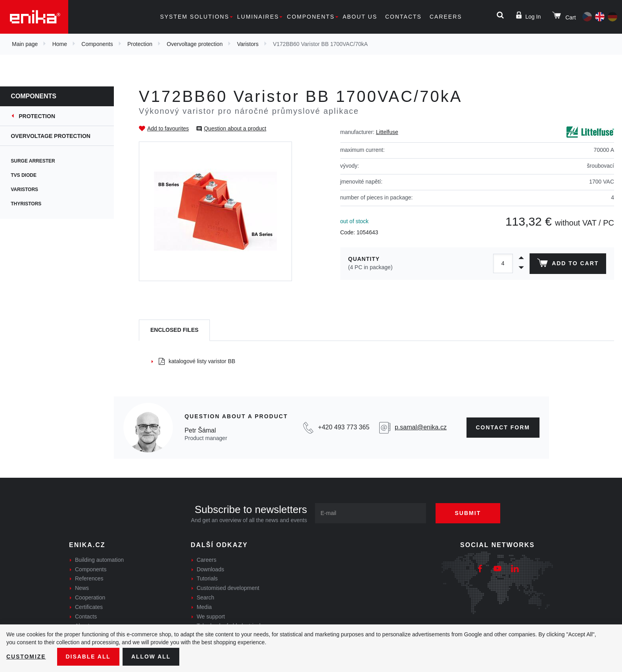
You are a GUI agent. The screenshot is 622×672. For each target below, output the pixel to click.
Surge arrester (38, 161)
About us (360, 17)
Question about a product (235, 128)
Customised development (228, 588)
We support (211, 616)
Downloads (210, 569)
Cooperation (90, 597)
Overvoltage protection (195, 44)
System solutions (194, 17)
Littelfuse (387, 132)
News (82, 588)
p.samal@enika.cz (421, 427)
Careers (446, 17)
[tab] (174, 330)
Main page (25, 44)
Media (204, 607)
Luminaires (258, 17)
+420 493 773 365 (344, 427)
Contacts (403, 17)
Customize (26, 657)
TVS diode (29, 175)
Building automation (99, 560)
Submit (468, 513)
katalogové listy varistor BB (197, 361)
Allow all (152, 657)
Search (205, 597)
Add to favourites (168, 128)
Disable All (88, 657)
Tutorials (207, 578)
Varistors (248, 44)
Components (311, 17)
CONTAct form (503, 427)
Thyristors (31, 204)
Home (60, 44)
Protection (140, 44)
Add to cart (568, 264)
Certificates (89, 607)
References (89, 578)
